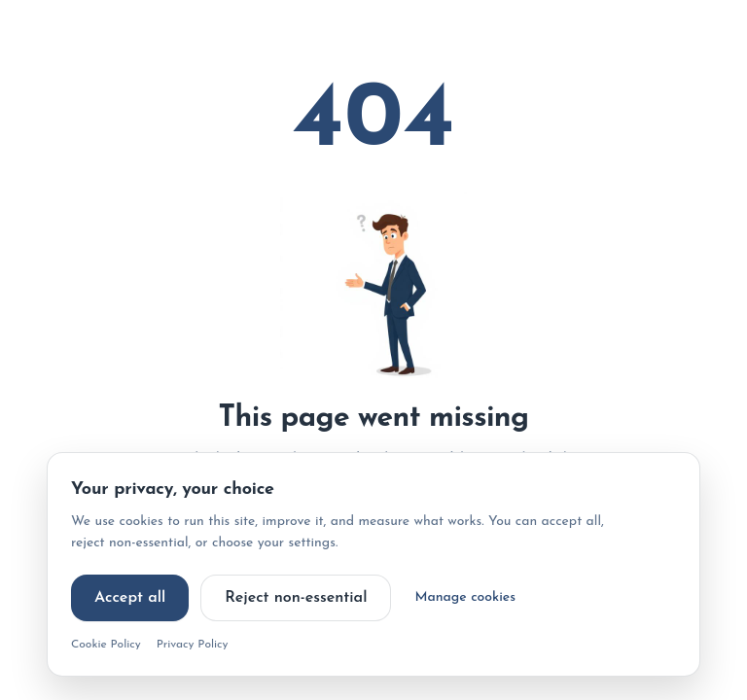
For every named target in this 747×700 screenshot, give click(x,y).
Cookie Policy (106, 645)
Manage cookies (465, 597)
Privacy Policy (193, 645)
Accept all (130, 598)
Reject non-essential (296, 598)
